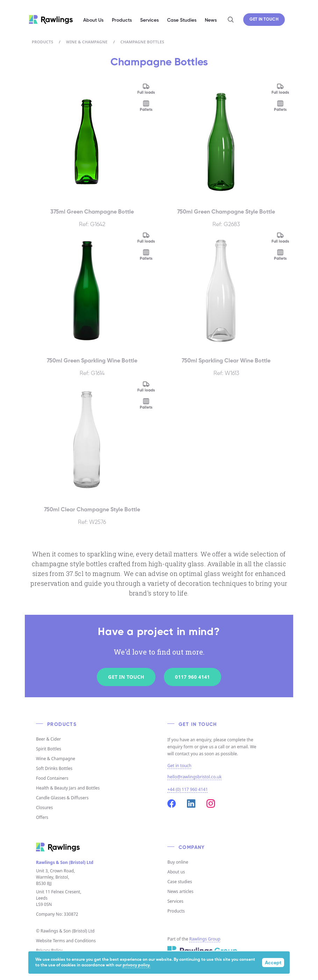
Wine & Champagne (87, 42)
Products (42, 42)
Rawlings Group (205, 939)
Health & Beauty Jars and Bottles (68, 788)
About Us (93, 20)
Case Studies (182, 20)
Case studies (180, 882)
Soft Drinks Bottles (54, 768)
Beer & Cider (48, 739)
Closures (44, 808)
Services (175, 901)
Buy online (178, 862)
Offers (42, 817)
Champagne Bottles (142, 42)
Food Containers (52, 778)
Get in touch (179, 766)
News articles (180, 891)
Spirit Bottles (49, 749)
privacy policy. (136, 965)
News (211, 20)
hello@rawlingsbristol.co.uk (194, 777)
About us (176, 872)
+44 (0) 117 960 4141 (188, 789)
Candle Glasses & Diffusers (62, 798)
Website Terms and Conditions (66, 941)
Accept (273, 963)
